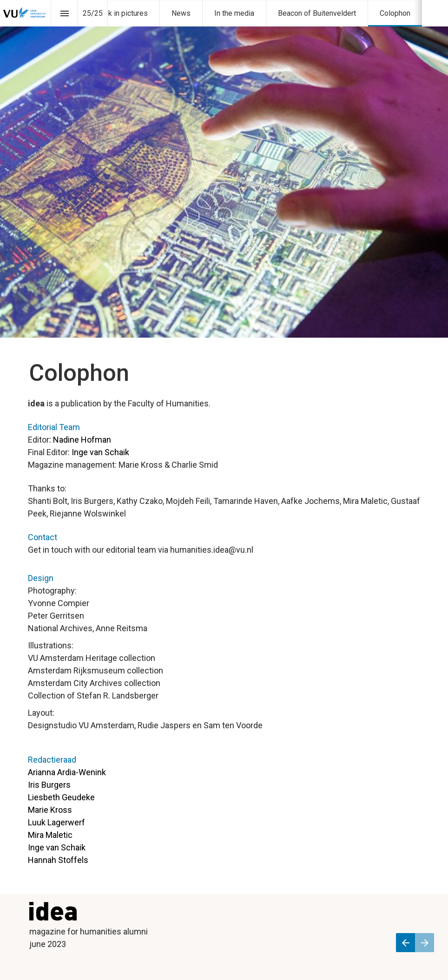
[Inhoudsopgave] (64, 13)
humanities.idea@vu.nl (212, 550)
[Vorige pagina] (405, 943)
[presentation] (224, 169)
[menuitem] (121, 13)
